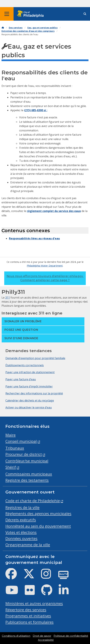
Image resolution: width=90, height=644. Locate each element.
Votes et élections (21, 532)
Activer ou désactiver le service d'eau (29, 407)
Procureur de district (24, 454)
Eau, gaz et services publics (43, 28)
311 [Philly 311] (8, 298)
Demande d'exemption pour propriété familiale (35, 358)
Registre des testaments (27, 480)
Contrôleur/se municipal (27, 461)
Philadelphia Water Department (45, 266)
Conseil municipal (21, 441)
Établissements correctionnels (25, 365)
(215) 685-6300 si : (36, 110)
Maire (11, 435)
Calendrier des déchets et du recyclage (30, 400)
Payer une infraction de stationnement (30, 372)
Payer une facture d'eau (21, 379)
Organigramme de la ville (28, 545)
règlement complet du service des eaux (54, 211)
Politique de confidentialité (71, 636)
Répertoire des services (26, 610)
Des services (16, 28)
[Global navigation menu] (7, 14)
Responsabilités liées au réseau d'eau (34, 238)
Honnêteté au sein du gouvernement (38, 526)
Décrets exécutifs (21, 520)
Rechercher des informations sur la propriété (34, 393)
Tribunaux (15, 448)
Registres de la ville (22, 507)
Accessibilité (46, 640)
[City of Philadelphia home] (31, 14)
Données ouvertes (21, 538)
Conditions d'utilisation (16, 636)
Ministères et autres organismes (34, 603)
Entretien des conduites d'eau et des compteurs (28, 31)
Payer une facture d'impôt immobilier (29, 386)
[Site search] (85, 14)
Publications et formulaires (29, 622)
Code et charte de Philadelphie (33, 501)
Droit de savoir (42, 636)
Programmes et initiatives (28, 616)
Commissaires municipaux (29, 474)
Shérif (11, 467)
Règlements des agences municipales (38, 514)
